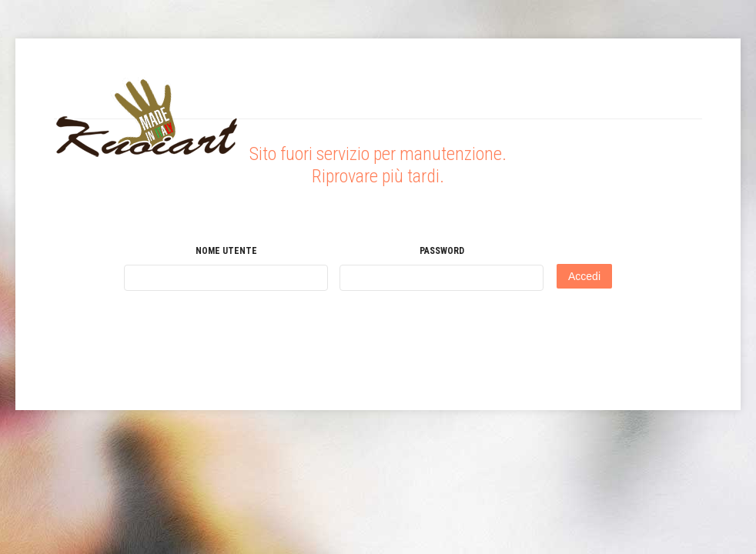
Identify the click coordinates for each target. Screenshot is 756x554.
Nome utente (226, 251)
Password (442, 251)
